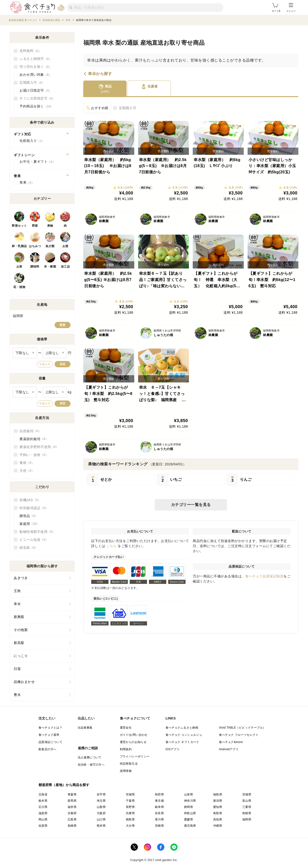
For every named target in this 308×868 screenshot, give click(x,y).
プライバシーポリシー (135, 756)
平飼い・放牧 (34, 455)
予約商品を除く (36, 106)
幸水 (17, 604)
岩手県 (101, 794)
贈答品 (29, 516)
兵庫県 (130, 813)
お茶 (19, 267)
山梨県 (101, 807)
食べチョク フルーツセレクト (239, 735)
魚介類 (50, 246)
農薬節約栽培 (34, 439)
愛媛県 (189, 819)
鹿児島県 (190, 826)
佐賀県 (43, 826)
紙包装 (29, 548)
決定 (63, 364)
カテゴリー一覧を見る (191, 505)
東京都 (159, 801)
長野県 (130, 807)
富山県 (247, 801)
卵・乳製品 (19, 246)
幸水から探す (100, 74)
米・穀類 (50, 267)
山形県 (189, 794)
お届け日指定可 (36, 91)
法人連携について (90, 757)
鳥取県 (218, 813)
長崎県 (72, 826)
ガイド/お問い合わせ (134, 735)
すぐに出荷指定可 (37, 99)
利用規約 (126, 749)
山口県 (101, 819)
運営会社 (126, 728)
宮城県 (130, 794)
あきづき (21, 578)
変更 (63, 325)
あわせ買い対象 (36, 75)
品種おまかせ (24, 682)
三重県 (247, 807)
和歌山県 (190, 813)
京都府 (72, 813)
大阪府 (101, 813)
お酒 (65, 246)
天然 (27, 471)
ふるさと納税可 (36, 59)
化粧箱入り (32, 141)
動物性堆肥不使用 (37, 532)
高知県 (218, 819)
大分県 (130, 826)
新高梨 (19, 643)
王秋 (17, 591)
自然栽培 (30, 431)
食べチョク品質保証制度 (264, 576)
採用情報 (126, 771)
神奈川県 (190, 801)
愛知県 (218, 807)
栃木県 (43, 801)
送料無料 (30, 51)
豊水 (17, 695)
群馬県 (72, 801)
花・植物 (19, 287)
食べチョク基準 (49, 735)
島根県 (247, 813)
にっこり (21, 656)
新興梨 (19, 617)
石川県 (43, 807)
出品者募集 (85, 728)
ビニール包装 (34, 540)
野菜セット (19, 226)
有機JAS (30, 500)
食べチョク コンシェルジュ (184, 735)
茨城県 (247, 794)
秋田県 (159, 794)
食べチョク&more (231, 742)
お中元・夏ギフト (37, 162)
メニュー (291, 8)
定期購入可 (128, 108)
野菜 (35, 226)
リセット (45, 364)
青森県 (72, 794)
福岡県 (247, 819)
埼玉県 (101, 801)
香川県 (159, 819)
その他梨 (21, 630)
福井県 (72, 807)
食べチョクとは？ (50, 728)
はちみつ (35, 246)
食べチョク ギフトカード (182, 742)
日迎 (17, 669)
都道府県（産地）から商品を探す (64, 785)
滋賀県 (43, 813)
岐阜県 (159, 807)
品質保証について (50, 742)
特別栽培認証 (34, 508)
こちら (111, 546)
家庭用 (29, 524)
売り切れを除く (36, 67)
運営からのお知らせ (133, 742)
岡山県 (43, 819)
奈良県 (159, 813)
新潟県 (218, 801)
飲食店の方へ (47, 749)
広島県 (72, 819)
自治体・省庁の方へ (91, 765)
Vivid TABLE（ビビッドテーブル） (242, 728)
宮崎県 (159, 826)
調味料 (35, 267)
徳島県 (130, 819)
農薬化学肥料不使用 (39, 447)
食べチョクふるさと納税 (182, 728)
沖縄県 (218, 826)
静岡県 (189, 807)
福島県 (218, 794)
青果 (27, 183)
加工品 (65, 267)
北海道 (43, 794)
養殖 (27, 463)
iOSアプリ (173, 749)
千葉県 (130, 801)
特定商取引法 (129, 764)
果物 (50, 226)
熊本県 (101, 826)
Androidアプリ (229, 749)
